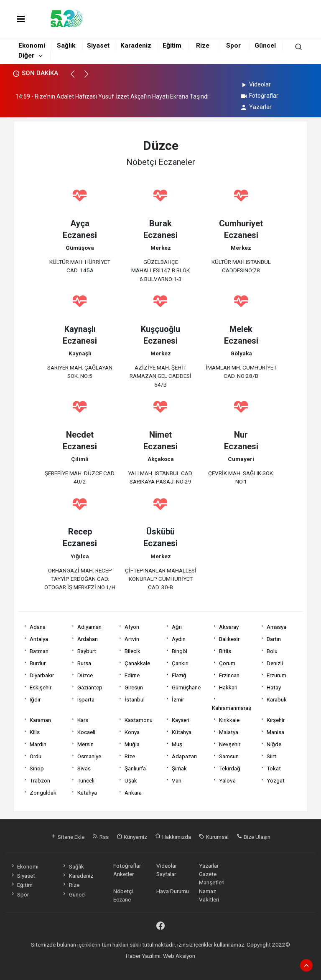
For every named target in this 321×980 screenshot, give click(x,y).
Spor (233, 46)
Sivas (84, 768)
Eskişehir (41, 687)
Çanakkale (137, 663)
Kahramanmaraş (232, 708)
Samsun (229, 756)
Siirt (271, 756)
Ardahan (88, 639)
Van (177, 780)
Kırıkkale (229, 720)
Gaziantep (90, 687)
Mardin (38, 744)
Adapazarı (184, 756)
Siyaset (98, 46)
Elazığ (179, 675)
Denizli (275, 663)
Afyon (132, 627)
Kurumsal (214, 837)
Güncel (265, 46)
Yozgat (276, 780)
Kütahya (182, 732)
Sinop (37, 768)
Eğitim (172, 46)
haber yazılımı (97, 965)
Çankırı (180, 663)
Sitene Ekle (68, 837)
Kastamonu (139, 720)
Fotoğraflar (259, 96)
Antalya (39, 639)
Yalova (227, 780)
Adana (38, 627)
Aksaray (229, 627)
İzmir (178, 699)
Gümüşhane (186, 687)
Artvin (132, 639)
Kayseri (181, 720)
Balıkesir (229, 639)
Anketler (124, 874)
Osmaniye (89, 756)
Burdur (38, 663)
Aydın (179, 639)
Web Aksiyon (179, 956)
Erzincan (229, 675)
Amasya (276, 627)
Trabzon (40, 780)
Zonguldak (43, 793)
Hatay (274, 687)
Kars (83, 720)
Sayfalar (166, 874)
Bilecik (132, 651)
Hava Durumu (173, 891)
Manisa (275, 732)
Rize (203, 46)
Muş (177, 744)
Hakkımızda (173, 837)
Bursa (84, 663)
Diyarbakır (42, 675)
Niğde (274, 744)
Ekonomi (32, 46)
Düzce (85, 675)
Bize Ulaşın (253, 837)
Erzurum (276, 675)
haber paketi (130, 965)
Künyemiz (132, 837)
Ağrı (177, 627)
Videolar (255, 84)
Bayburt (87, 651)
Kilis (35, 732)
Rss (101, 837)
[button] (76, 78)
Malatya (229, 732)
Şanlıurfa (135, 768)
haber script (226, 965)
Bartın (274, 639)
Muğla (132, 744)
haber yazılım (194, 965)
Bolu (272, 651)
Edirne (132, 675)
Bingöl (180, 651)
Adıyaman (89, 627)
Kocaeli (86, 732)
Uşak (131, 780)
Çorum (227, 663)
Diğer (26, 56)
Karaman (40, 720)
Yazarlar (256, 107)
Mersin (85, 744)
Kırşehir (276, 720)
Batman (39, 651)
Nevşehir (230, 744)
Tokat (274, 768)
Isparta (86, 699)
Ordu (36, 756)
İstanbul (135, 699)
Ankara (133, 793)
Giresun (134, 687)
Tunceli (86, 780)
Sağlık (66, 46)
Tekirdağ (230, 768)
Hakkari (228, 687)
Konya (132, 732)
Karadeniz (136, 46)
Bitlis (225, 651)
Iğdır (35, 699)
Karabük (277, 699)
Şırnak (179, 768)
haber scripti (162, 965)
